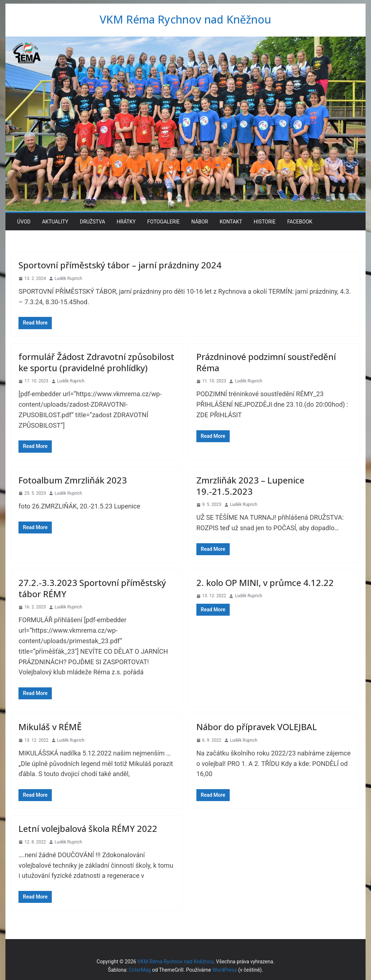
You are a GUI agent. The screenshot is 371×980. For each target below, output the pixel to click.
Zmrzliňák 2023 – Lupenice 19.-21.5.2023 (250, 486)
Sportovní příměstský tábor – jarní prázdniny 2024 (120, 265)
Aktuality (55, 222)
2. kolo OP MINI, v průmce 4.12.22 (265, 583)
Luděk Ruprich (68, 278)
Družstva (92, 222)
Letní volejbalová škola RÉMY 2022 (88, 828)
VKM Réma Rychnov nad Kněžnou (185, 19)
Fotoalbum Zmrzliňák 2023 (73, 480)
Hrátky (126, 222)
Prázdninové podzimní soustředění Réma (266, 362)
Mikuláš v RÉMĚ (50, 727)
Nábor (200, 222)
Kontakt (231, 222)
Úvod (24, 222)
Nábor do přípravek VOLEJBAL (257, 727)
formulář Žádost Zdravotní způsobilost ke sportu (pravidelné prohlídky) (96, 362)
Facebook (300, 222)
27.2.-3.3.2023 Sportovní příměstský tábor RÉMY (92, 588)
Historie (264, 222)
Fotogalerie (163, 222)
